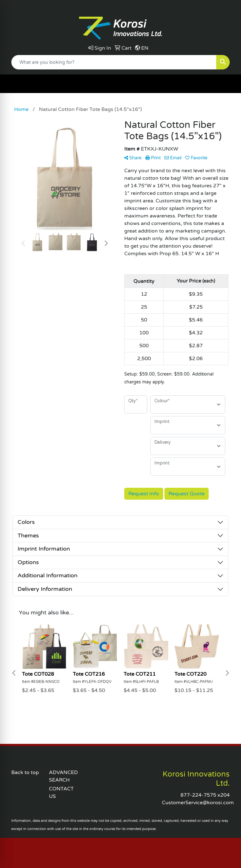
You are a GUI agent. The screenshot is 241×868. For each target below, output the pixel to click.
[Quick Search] (114, 62)
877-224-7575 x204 (205, 795)
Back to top (25, 772)
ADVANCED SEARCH (63, 776)
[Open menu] (228, 84)
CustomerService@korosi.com (198, 803)
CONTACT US (61, 793)
